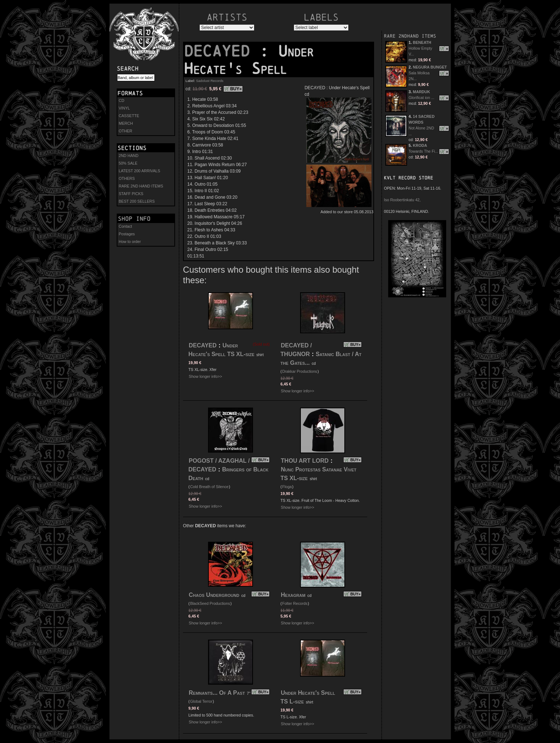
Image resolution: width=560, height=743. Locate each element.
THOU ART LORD (305, 461)
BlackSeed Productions (210, 603)
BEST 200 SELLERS (137, 201)
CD (122, 100)
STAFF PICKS (131, 194)
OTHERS (127, 178)
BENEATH (422, 42)
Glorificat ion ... (421, 98)
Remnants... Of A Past (217, 693)
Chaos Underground (214, 595)
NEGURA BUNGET (430, 67)
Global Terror (201, 701)
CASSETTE (129, 116)
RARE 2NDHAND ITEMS (410, 36)
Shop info (134, 219)
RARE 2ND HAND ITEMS (141, 186)
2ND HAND (129, 156)
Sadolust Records (210, 81)
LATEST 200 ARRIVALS (140, 171)
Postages (127, 234)
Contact (126, 226)
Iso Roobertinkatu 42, (402, 200)
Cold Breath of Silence (209, 487)
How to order (130, 242)
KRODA (420, 145)
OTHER (126, 131)
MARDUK (421, 92)
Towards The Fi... (423, 151)
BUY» (236, 89)
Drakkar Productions (300, 371)
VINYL (125, 108)
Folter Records (295, 603)
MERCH (126, 123)
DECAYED (221, 51)
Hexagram (293, 595)
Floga (287, 487)
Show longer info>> (206, 376)
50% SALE (128, 163)
